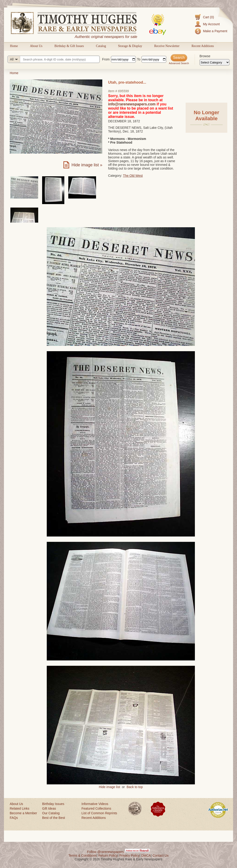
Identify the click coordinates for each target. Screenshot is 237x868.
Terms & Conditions (83, 855)
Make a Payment (215, 31)
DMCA (146, 855)
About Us (36, 46)
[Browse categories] (215, 62)
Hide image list (109, 787)
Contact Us (161, 855)
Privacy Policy (129, 855)
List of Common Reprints (99, 813)
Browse (205, 56)
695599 (123, 91)
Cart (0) (208, 17)
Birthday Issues (53, 804)
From (106, 59)
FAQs (14, 818)
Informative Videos (95, 804)
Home (14, 46)
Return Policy (108, 855)
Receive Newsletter (167, 46)
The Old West (133, 176)
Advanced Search (179, 63)
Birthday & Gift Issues (69, 46)
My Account (211, 24)
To (139, 59)
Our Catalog (51, 813)
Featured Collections (96, 808)
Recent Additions (203, 46)
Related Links (20, 808)
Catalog (101, 46)
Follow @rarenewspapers (105, 852)
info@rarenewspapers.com (132, 104)
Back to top (135, 787)
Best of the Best (54, 818)
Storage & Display (130, 46)
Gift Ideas (49, 808)
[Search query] (54, 59)
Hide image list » (87, 165)
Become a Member (23, 813)
